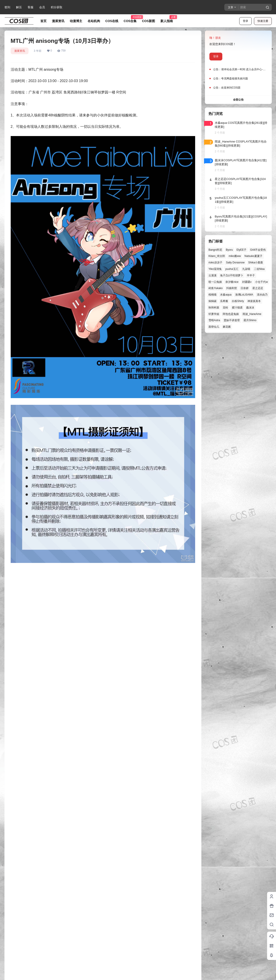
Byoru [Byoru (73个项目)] (229, 250)
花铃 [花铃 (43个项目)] (225, 308)
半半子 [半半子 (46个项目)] (251, 275)
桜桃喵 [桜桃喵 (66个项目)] (213, 295)
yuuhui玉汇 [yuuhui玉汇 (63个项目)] (232, 269)
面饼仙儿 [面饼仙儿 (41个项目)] (214, 327)
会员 (42, 7)
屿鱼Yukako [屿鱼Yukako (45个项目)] (216, 288)
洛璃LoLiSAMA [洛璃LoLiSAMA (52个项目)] (244, 295)
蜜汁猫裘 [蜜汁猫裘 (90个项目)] (237, 308)
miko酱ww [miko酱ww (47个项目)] (235, 256)
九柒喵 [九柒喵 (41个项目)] (246, 269)
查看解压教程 (143, 878)
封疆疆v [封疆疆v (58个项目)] (247, 282)
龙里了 (25, 974)
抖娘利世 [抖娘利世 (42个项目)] (231, 288)
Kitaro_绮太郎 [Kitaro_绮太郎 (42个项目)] (217, 256)
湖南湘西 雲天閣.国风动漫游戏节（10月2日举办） (151, 834)
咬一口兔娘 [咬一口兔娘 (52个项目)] (215, 282)
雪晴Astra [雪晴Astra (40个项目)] (214, 320)
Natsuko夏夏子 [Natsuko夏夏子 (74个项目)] (253, 256)
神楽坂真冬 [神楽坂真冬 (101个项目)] (254, 301)
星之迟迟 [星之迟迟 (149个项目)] (258, 288)
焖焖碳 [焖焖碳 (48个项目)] (213, 301)
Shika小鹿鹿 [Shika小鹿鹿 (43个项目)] (256, 263)
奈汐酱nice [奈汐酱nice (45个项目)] (232, 282)
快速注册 (263, 21)
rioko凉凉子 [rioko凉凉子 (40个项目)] (215, 263)
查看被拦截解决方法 (127, 873)
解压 (19, 7)
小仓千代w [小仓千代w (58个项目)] (261, 282)
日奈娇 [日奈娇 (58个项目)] (245, 288)
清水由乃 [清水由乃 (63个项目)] (262, 295)
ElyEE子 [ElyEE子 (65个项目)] (241, 250)
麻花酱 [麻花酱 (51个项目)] (227, 327)
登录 (245, 21)
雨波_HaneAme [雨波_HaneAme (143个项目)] (252, 314)
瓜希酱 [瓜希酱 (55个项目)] (224, 301)
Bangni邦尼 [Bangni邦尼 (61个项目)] (215, 250)
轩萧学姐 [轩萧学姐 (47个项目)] (214, 314)
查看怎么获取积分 (134, 863)
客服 (31, 7)
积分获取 (57, 7)
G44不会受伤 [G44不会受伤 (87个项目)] (258, 250)
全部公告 (238, 100)
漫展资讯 (20, 51)
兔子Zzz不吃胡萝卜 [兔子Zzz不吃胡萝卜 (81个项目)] (232, 275)
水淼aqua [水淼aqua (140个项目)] (226, 295)
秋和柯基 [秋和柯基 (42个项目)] (214, 308)
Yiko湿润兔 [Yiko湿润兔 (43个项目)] (215, 269)
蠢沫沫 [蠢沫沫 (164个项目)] (250, 308)
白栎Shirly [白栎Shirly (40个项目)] (238, 301)
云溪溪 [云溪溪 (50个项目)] (213, 275)
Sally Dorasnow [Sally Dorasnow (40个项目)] (235, 263)
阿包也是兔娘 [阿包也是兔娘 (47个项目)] (231, 314)
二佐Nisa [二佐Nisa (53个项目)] (259, 269)
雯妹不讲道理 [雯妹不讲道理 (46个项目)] (232, 320)
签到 (7, 7)
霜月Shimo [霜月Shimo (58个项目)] (250, 320)
